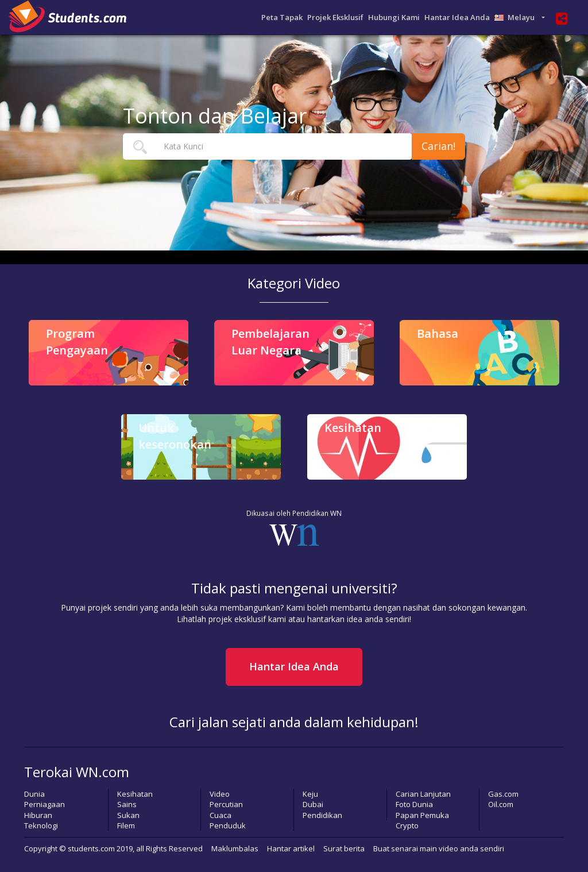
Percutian (226, 804)
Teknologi (41, 825)
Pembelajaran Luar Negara (270, 342)
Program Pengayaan (77, 342)
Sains (127, 804)
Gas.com (503, 794)
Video (220, 794)
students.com (91, 848)
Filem (126, 825)
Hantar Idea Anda (457, 17)
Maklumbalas (235, 848)
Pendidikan (322, 815)
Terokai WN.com (77, 772)
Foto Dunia (414, 804)
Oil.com (501, 804)
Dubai (313, 804)
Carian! (438, 146)
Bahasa (438, 333)
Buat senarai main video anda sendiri (439, 848)
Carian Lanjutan (423, 794)
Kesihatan (353, 428)
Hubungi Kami (394, 17)
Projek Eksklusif (335, 17)
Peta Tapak (282, 17)
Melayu (517, 17)
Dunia (34, 794)
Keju (310, 794)
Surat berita (344, 848)
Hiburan (38, 815)
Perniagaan (45, 804)
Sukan (128, 815)
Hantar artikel (291, 848)
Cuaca (220, 815)
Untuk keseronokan (175, 436)
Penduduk (228, 825)
